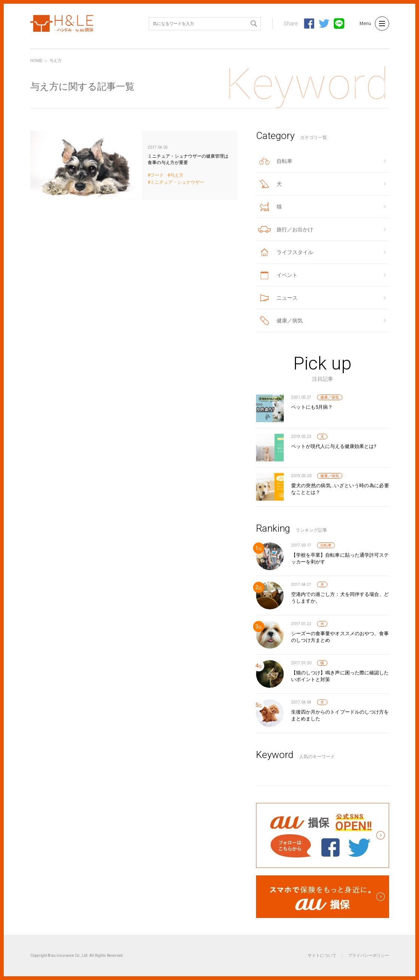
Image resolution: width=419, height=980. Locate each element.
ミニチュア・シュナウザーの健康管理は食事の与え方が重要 (134, 165)
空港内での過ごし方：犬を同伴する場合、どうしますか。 (340, 598)
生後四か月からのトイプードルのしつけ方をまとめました (340, 715)
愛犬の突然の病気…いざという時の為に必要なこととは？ (340, 489)
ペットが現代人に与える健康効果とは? (334, 446)
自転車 (326, 545)
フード (157, 175)
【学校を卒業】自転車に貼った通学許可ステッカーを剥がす (340, 558)
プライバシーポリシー (369, 956)
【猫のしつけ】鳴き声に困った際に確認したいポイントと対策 (340, 676)
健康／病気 (330, 397)
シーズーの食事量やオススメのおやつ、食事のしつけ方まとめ (340, 637)
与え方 (177, 175)
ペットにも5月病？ (312, 407)
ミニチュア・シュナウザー (177, 183)
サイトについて (322, 956)
